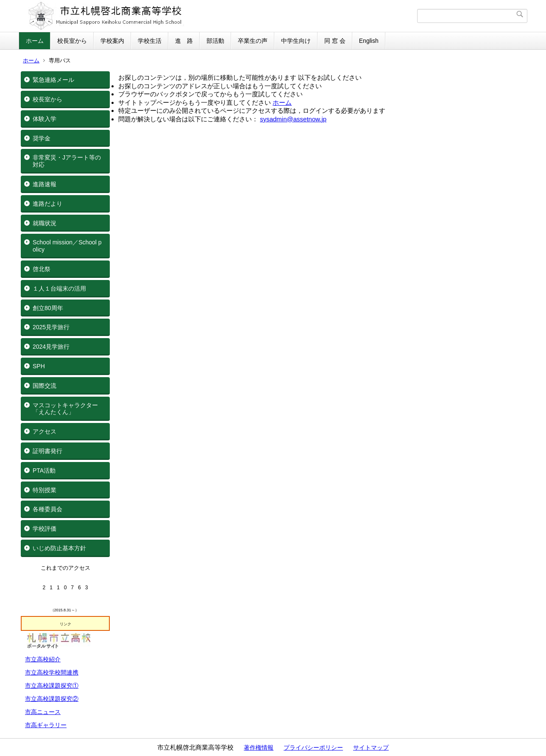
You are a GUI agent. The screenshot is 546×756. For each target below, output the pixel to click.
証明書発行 (47, 451)
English (369, 41)
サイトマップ (371, 748)
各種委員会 (47, 509)
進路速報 (45, 184)
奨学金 (42, 138)
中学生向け (296, 41)
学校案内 (112, 41)
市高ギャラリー (46, 725)
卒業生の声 (253, 41)
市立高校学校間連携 (52, 672)
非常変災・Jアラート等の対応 (67, 161)
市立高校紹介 (43, 659)
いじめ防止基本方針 (59, 548)
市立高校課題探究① (52, 686)
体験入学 (45, 119)
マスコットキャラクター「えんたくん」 (65, 409)
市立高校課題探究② (52, 699)
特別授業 (45, 490)
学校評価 (45, 529)
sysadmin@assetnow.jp (293, 119)
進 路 (184, 41)
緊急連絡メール (53, 80)
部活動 (215, 41)
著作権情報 (259, 748)
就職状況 (45, 223)
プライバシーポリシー (313, 748)
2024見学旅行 (51, 347)
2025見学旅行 (51, 327)
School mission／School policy (67, 246)
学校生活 (150, 41)
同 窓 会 (335, 41)
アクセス (45, 431)
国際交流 (45, 386)
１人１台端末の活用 (59, 288)
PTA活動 (44, 470)
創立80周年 (48, 308)
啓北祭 (42, 269)
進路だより (47, 204)
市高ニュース (43, 712)
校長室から (72, 41)
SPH (39, 366)
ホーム (35, 41)
